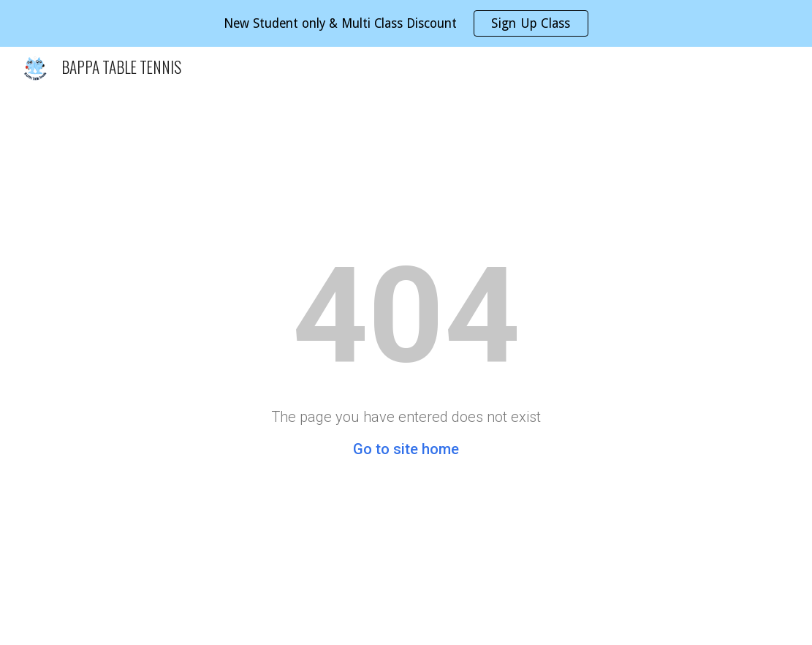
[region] (406, 23)
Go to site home (406, 449)
